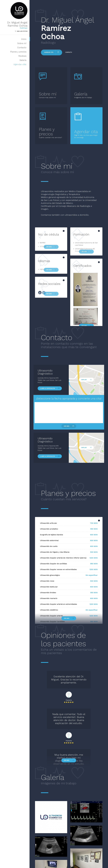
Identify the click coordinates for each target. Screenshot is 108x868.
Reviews (22, 56)
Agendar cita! (20, 64)
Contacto (22, 47)
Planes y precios (18, 52)
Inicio (24, 39)
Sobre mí (22, 43)
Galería (23, 60)
